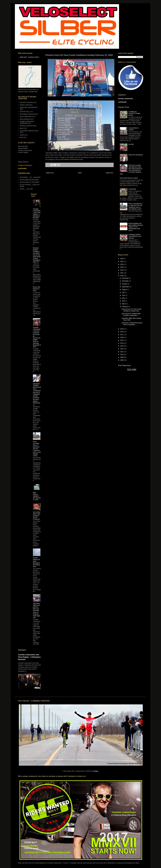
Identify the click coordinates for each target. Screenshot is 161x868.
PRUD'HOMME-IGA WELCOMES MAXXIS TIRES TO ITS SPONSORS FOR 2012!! (136, 227)
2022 (122, 270)
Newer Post (50, 173)
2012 (122, 349)
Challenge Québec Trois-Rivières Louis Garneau (135, 236)
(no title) (131, 144)
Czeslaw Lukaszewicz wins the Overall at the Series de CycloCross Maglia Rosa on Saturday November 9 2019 (37, 337)
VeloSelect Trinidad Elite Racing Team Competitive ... (132, 324)
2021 (122, 273)
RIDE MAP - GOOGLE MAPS (29, 57)
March (124, 304)
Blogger (96, 771)
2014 (122, 343)
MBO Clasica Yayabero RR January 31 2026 (37, 496)
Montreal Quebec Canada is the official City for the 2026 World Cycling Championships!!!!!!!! (37, 255)
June (124, 295)
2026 (122, 259)
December (125, 278)
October (125, 284)
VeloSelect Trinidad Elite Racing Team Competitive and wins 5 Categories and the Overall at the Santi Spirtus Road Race (37, 393)
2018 (122, 332)
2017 (122, 335)
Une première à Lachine (133, 129)
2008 (122, 360)
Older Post (109, 173)
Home (80, 173)
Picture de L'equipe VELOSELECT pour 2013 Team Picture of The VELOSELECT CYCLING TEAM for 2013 (131, 170)
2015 (122, 340)
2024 (122, 264)
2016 (122, 337)
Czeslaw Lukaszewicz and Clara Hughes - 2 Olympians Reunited (37, 213)
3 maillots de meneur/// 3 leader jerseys (134, 113)
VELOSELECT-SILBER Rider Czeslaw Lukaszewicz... (131, 315)
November (125, 281)
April (124, 301)
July (123, 292)
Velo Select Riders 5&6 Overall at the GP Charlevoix (37, 516)
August (124, 290)
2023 (122, 267)
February (125, 307)
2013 (122, 346)
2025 (122, 262)
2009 (122, 357)
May (124, 298)
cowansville (132, 189)
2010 (122, 354)
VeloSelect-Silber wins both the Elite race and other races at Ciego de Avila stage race (37, 610)
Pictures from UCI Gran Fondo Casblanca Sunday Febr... (131, 310)
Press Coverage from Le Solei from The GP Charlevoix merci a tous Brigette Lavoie (37, 449)
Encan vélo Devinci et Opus (37, 289)
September (126, 287)
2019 (122, 329)
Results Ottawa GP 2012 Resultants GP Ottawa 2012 (36, 562)
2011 (122, 352)
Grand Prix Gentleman (136, 155)
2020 (122, 276)
